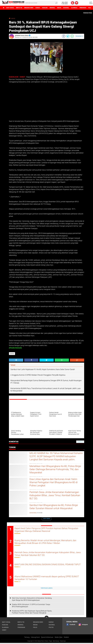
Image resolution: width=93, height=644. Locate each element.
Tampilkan (80, 442)
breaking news (31, 8)
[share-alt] (16, 360)
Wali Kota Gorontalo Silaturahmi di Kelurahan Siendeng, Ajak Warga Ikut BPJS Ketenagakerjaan (32, 600)
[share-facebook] (64, 36)
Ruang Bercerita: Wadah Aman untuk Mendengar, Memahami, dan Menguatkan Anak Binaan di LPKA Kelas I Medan (48, 542)
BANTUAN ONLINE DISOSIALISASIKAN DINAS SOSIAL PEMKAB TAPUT (47, 567)
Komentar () (79, 36)
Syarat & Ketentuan (47, 638)
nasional (72, 8)
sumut (13, 18)
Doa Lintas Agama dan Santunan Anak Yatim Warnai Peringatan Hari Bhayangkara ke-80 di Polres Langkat (55, 483)
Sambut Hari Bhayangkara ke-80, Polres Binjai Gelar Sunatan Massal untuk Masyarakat (55, 507)
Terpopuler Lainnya (47, 589)
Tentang (27, 638)
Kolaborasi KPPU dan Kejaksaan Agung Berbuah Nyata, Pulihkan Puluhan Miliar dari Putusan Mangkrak (32, 613)
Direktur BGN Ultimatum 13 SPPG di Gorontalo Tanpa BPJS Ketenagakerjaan (31, 607)
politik (51, 628)
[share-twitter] (68, 36)
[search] (41, 3)
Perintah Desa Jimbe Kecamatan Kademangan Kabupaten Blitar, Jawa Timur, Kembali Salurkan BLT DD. (56, 496)
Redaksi (66, 638)
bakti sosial (11, 8)
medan (65, 8)
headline (49, 8)
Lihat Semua (47, 519)
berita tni (21, 8)
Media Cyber (59, 638)
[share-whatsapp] (72, 36)
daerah (41, 8)
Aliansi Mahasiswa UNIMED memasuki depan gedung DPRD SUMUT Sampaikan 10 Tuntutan (45, 579)
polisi (35, 628)
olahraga (81, 8)
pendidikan (21, 628)
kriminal (57, 8)
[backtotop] (47, 619)
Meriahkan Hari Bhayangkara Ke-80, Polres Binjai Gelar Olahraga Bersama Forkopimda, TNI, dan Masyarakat (55, 470)
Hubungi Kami (35, 638)
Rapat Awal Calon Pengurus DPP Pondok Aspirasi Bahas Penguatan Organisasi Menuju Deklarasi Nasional (43, 530)
